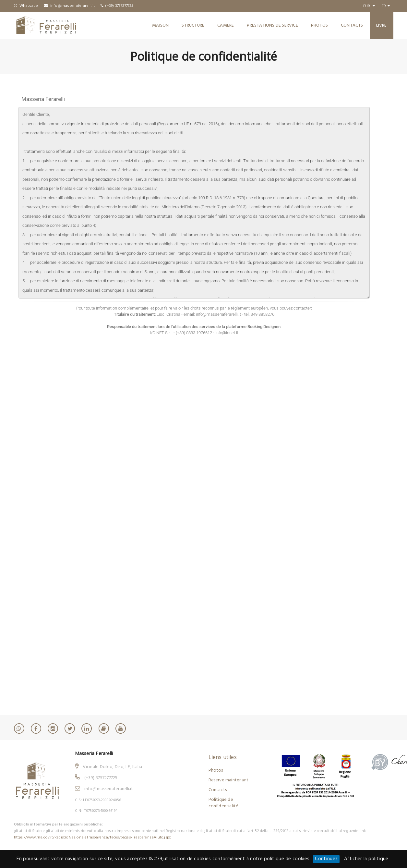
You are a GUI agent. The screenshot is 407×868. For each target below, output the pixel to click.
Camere (226, 25)
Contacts (352, 25)
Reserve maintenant (229, 780)
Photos (319, 25)
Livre (382, 25)
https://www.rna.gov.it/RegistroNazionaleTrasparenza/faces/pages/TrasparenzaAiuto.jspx (93, 837)
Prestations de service (272, 25)
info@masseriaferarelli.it (109, 789)
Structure (193, 25)
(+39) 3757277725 (101, 778)
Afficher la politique (366, 859)
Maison (160, 25)
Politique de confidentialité (224, 803)
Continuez (326, 859)
